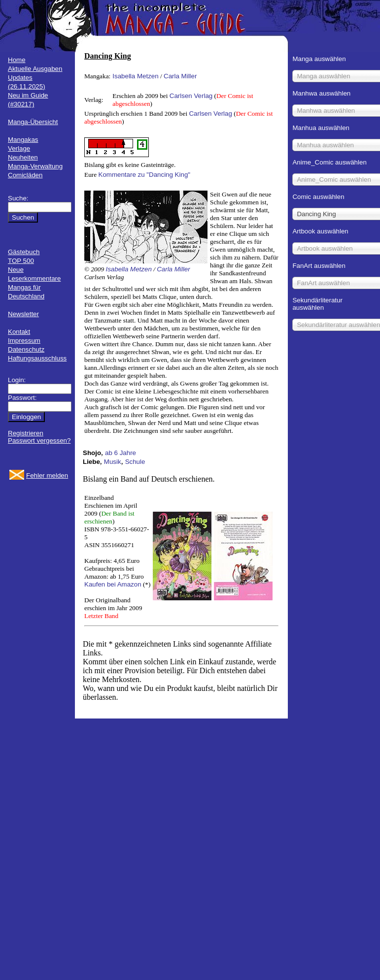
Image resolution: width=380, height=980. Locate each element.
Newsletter (23, 314)
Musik (113, 462)
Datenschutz (26, 349)
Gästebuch (24, 252)
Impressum (24, 341)
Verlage (19, 148)
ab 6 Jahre (121, 453)
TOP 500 (21, 261)
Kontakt (19, 332)
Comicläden (25, 175)
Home (17, 60)
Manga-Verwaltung (35, 166)
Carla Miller (180, 76)
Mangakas (23, 140)
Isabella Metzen (135, 76)
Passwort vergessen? (39, 441)
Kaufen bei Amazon (113, 584)
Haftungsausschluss (37, 358)
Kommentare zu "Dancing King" (145, 175)
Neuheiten (23, 157)
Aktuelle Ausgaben (35, 69)
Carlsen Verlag (191, 96)
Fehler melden (47, 475)
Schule (135, 462)
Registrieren (26, 433)
